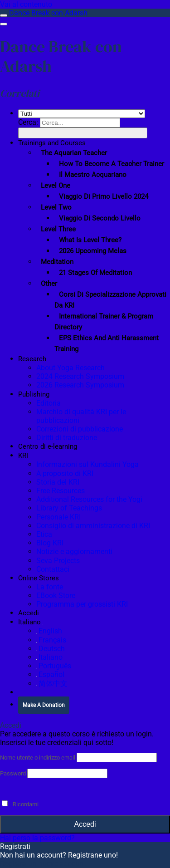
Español (50, 674)
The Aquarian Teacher (74, 153)
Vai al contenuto (26, 4)
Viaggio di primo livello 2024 (104, 196)
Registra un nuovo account (43, 864)
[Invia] (83, 133)
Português (54, 666)
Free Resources (61, 491)
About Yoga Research (70, 368)
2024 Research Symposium (80, 376)
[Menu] (4, 24)
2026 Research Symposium (80, 385)
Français (51, 640)
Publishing (34, 394)
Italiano (31, 622)
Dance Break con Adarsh (48, 13)
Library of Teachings (69, 508)
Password (13, 773)
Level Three (58, 229)
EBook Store (56, 596)
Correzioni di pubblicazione (80, 429)
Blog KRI (50, 543)
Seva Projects (58, 561)
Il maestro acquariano (93, 175)
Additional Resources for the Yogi (89, 499)
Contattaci (53, 569)
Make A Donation (44, 705)
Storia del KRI (58, 482)
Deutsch (51, 649)
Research (32, 359)
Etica (44, 534)
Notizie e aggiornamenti (74, 552)
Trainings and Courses (52, 143)
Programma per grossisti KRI (82, 604)
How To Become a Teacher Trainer (112, 164)
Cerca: (28, 122)
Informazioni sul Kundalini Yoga (87, 464)
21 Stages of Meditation (95, 273)
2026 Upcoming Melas (93, 251)
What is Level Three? (90, 240)
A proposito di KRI (65, 473)
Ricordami (20, 804)
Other (49, 284)
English (49, 631)
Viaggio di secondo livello (100, 218)
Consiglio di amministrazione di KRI (93, 526)
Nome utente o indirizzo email (38, 758)
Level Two (56, 207)
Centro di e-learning (48, 446)
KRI (23, 456)
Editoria (49, 403)
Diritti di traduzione (67, 438)
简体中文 (52, 684)
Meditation (57, 262)
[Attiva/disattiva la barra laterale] (4, 15)
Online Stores (39, 578)
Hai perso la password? (37, 838)
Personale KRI (58, 517)
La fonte (50, 587)
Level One (56, 186)
